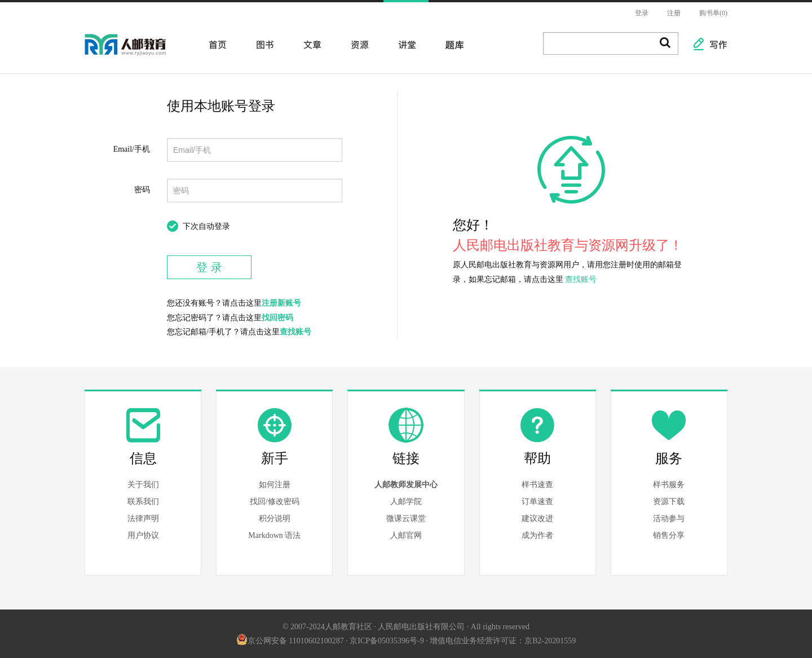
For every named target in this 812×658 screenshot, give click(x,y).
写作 (713, 44)
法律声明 (143, 518)
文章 (309, 44)
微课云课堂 (406, 518)
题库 (451, 44)
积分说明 (275, 518)
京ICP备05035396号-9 (387, 641)
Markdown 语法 (274, 535)
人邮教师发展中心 (406, 485)
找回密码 (277, 318)
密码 (142, 190)
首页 (214, 44)
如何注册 (275, 485)
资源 (356, 44)
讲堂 (404, 44)
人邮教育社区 (136, 52)
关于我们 (143, 485)
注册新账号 (281, 303)
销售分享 (669, 535)
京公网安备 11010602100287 (290, 641)
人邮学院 (406, 502)
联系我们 (143, 502)
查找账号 (295, 332)
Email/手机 (132, 149)
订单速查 (537, 502)
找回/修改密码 (275, 502)
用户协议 (143, 535)
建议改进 (537, 518)
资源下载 (669, 502)
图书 (262, 44)
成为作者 (537, 535)
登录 (642, 13)
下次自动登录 (206, 226)
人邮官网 (406, 535)
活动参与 (669, 518)
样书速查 (537, 485)
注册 (674, 13)
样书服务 (669, 485)
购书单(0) (713, 13)
